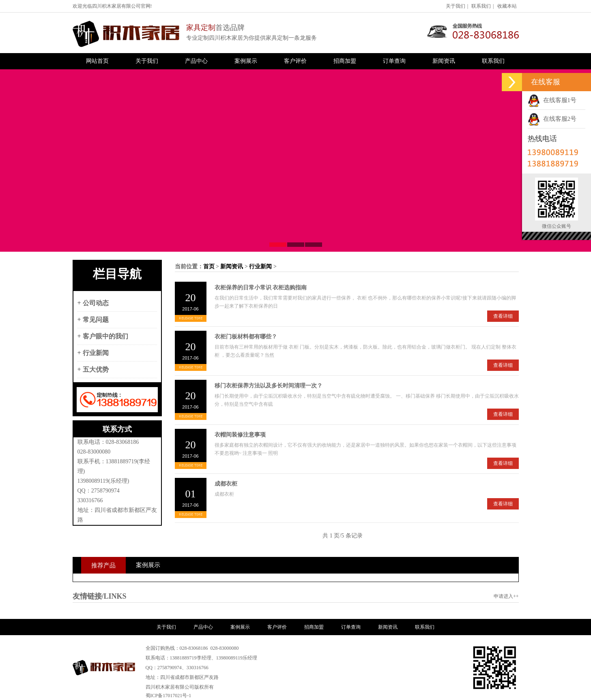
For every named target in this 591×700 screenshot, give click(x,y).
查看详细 (503, 316)
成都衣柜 (226, 484)
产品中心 (196, 61)
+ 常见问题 (93, 320)
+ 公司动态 (93, 303)
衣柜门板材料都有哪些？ (246, 337)
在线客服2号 (552, 119)
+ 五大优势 (93, 369)
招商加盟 (345, 61)
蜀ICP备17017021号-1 (169, 696)
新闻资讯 (444, 61)
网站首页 (97, 61)
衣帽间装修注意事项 (240, 435)
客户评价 (295, 61)
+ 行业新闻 (93, 353)
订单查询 (394, 61)
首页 (209, 267)
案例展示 (246, 61)
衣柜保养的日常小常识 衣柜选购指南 (261, 288)
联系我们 (481, 6)
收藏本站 (507, 6)
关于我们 (456, 6)
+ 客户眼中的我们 (103, 336)
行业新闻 (260, 267)
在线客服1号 (552, 100)
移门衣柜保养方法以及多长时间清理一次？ (269, 386)
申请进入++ (506, 596)
